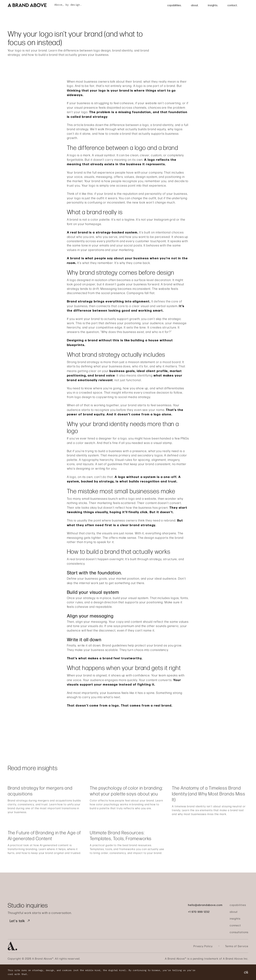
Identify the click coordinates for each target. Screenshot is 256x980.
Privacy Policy (203, 946)
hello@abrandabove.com (205, 905)
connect (235, 925)
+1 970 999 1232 (199, 912)
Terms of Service (237, 946)
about (234, 912)
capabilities (238, 905)
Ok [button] (246, 972)
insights (235, 918)
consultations (239, 932)
